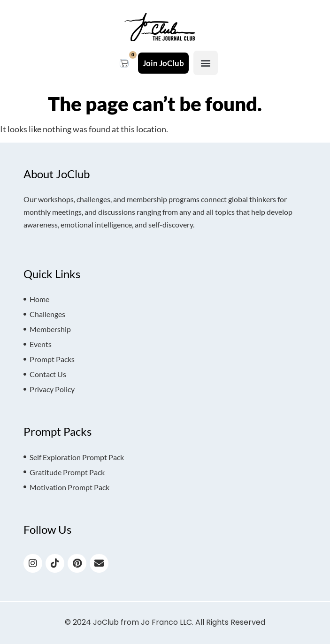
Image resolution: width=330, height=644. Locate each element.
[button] (206, 63)
